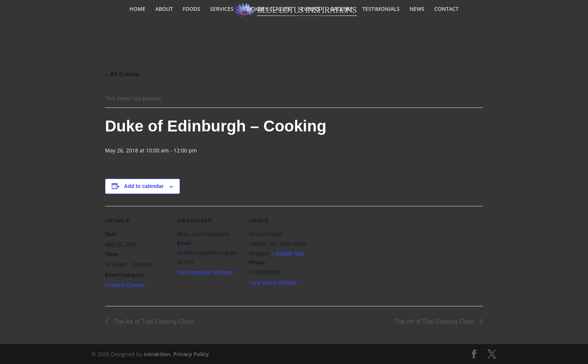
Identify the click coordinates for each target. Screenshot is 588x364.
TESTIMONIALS (381, 9)
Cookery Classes (125, 285)
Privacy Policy (191, 354)
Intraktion (157, 354)
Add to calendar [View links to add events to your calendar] (144, 186)
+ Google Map (288, 254)
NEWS (417, 9)
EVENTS (310, 9)
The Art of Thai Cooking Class (153, 321)
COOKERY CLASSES (267, 9)
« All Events (122, 74)
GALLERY (341, 9)
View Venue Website (273, 283)
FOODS (191, 9)
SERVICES (222, 9)
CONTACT (446, 9)
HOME (137, 9)
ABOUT (164, 9)
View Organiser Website (205, 272)
